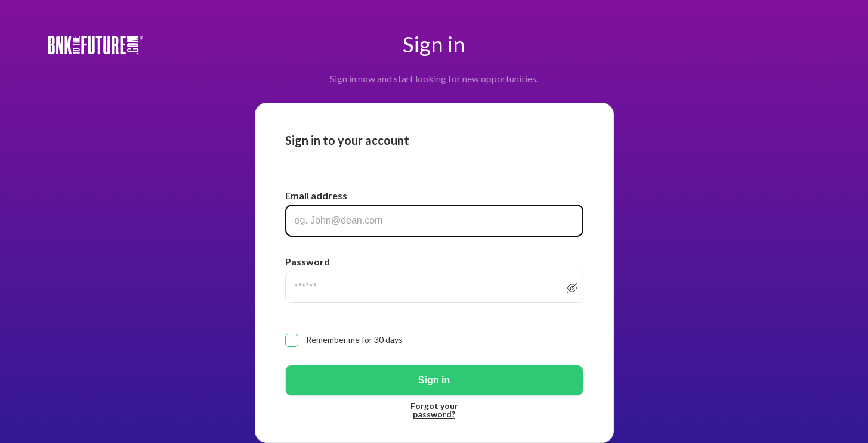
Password (308, 261)
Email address (316, 195)
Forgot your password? (434, 410)
